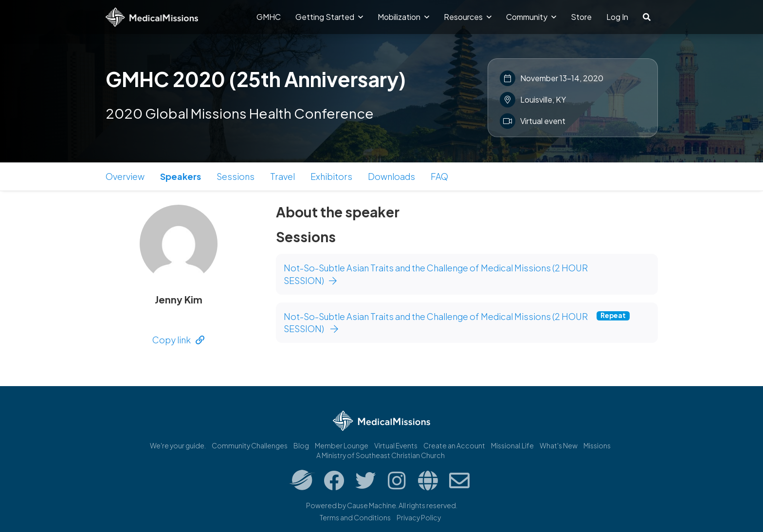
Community (531, 17)
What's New (559, 445)
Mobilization (403, 17)
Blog (301, 445)
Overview (125, 176)
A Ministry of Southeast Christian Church (381, 455)
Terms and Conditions (355, 517)
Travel (282, 176)
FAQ (439, 176)
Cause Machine (372, 505)
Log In (617, 17)
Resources (468, 17)
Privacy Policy (419, 517)
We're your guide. (178, 445)
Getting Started (329, 17)
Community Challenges (250, 445)
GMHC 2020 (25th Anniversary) (256, 79)
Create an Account (454, 445)
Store (581, 17)
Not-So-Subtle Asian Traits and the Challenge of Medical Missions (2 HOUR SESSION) (436, 274)
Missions (597, 445)
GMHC (269, 17)
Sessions (236, 176)
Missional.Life (512, 445)
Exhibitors (331, 176)
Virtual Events (396, 445)
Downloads (391, 176)
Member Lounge (342, 445)
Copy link (178, 340)
